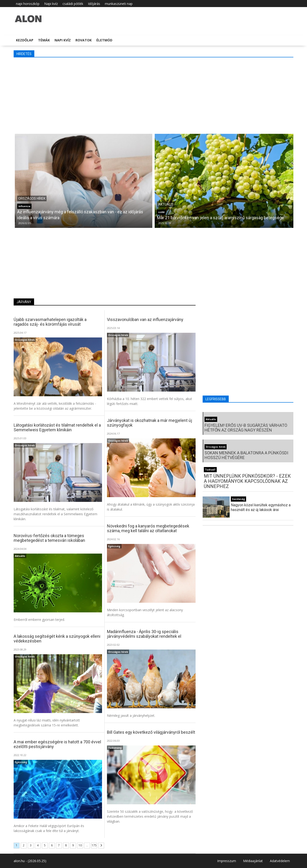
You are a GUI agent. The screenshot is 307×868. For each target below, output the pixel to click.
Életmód (104, 40)
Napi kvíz (51, 4)
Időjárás (94, 4)
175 (94, 845)
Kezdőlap (25, 40)
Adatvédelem (280, 861)
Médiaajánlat (253, 861)
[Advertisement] (153, 95)
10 (80, 845)
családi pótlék (73, 4)
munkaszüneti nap (119, 4)
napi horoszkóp (28, 4)
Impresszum (227, 861)
